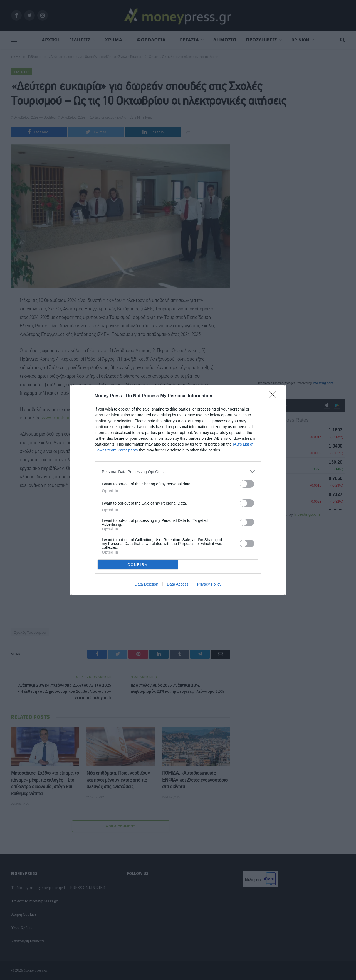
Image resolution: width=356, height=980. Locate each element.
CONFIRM (138, 565)
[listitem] (178, 472)
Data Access (178, 584)
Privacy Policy (209, 584)
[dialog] (178, 490)
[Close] (274, 396)
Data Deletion (146, 584)
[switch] (247, 484)
